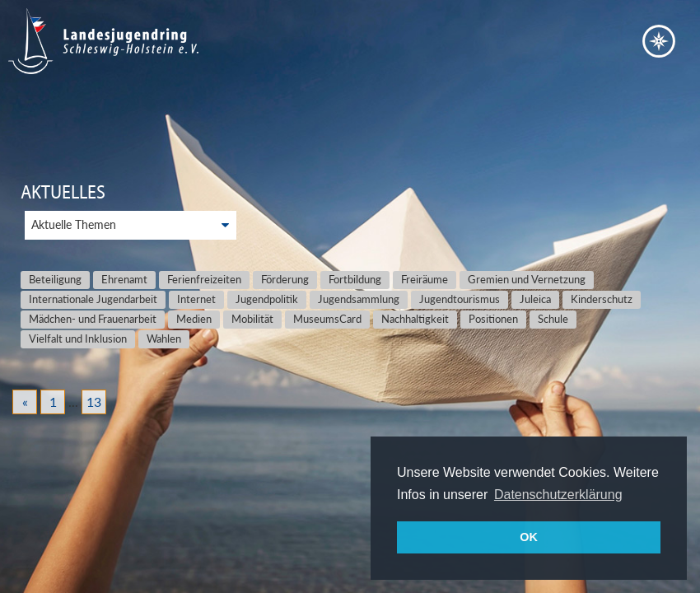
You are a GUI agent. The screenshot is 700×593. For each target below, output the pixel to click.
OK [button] (529, 537)
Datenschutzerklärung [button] (558, 495)
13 (94, 402)
